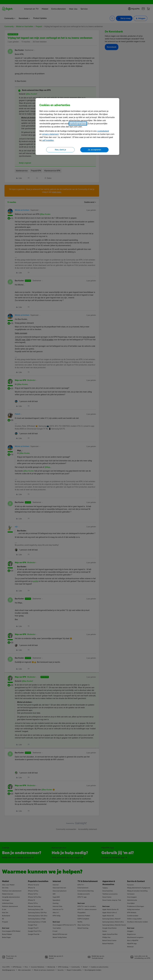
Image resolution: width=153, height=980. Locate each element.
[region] (77, 127)
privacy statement (50, 134)
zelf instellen (48, 140)
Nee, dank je (60, 150)
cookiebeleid (103, 131)
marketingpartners (78, 124)
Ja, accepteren (94, 150)
